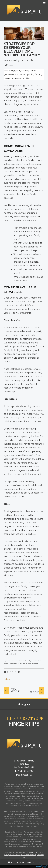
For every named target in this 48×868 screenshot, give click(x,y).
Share (9, 65)
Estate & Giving (12, 60)
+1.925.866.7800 (25, 771)
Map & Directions (24, 775)
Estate (7, 679)
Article (30, 60)
